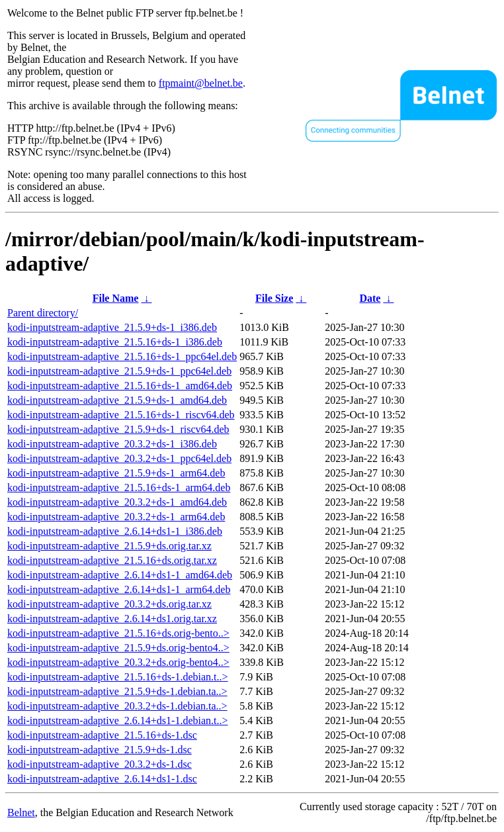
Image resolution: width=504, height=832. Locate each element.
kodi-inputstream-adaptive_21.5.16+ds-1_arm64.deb (119, 487)
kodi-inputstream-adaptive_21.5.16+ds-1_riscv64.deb (121, 415)
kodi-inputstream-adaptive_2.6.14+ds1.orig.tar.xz (112, 619)
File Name (116, 298)
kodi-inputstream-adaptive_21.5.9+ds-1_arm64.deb (116, 473)
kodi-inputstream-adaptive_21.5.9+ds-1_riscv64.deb (118, 429)
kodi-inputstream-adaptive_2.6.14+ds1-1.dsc (102, 779)
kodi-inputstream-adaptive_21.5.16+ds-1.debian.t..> (118, 677)
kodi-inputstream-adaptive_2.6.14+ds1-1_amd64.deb (120, 575)
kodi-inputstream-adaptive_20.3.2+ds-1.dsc (100, 764)
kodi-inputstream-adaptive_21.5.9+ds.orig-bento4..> (118, 648)
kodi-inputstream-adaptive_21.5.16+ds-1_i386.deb (115, 342)
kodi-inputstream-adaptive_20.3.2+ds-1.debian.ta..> (117, 706)
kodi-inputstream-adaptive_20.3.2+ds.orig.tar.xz (109, 604)
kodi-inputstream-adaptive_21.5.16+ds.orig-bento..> (118, 633)
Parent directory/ (43, 313)
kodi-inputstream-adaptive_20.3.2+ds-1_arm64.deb (116, 517)
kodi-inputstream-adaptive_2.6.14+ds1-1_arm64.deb (119, 589)
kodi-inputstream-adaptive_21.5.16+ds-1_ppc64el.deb (122, 356)
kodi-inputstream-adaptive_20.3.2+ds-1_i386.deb (112, 444)
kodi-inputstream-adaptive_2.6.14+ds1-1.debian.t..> (118, 720)
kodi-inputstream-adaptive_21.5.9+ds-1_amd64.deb (117, 400)
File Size (274, 298)
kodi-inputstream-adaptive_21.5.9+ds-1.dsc (100, 750)
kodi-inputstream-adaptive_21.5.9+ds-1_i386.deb (112, 327)
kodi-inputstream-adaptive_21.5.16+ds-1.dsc (102, 735)
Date (370, 298)
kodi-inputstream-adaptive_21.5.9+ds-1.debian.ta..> (117, 691)
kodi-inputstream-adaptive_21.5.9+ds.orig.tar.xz (109, 546)
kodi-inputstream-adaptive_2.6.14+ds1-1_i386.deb (115, 531)
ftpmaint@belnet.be (201, 83)
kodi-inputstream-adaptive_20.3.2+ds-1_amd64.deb (117, 502)
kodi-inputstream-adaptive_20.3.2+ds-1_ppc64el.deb (119, 458)
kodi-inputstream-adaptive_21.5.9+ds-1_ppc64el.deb (119, 371)
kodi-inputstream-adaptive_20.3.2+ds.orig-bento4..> (118, 662)
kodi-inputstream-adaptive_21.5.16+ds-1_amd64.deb (120, 386)
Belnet (21, 812)
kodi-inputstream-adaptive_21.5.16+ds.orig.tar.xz (112, 560)
